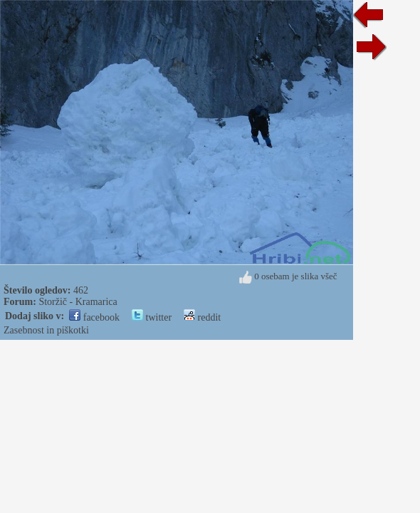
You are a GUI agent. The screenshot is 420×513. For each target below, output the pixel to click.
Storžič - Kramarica (78, 302)
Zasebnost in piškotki (46, 330)
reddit (202, 317)
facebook (94, 317)
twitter (152, 317)
